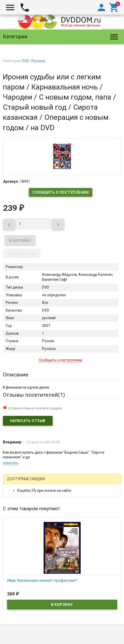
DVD (26, 61)
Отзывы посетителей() (34, 395)
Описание (16, 375)
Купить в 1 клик (22, 253)
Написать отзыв (28, 421)
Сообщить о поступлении (61, 192)
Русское (39, 61)
